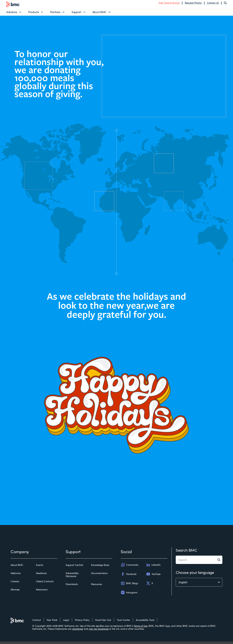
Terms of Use (141, 628)
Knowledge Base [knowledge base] (100, 567)
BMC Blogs (129, 586)
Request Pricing (193, 4)
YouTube (153, 576)
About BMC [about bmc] (17, 567)
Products (34, 13)
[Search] (225, 4)
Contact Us (213, 4)
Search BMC (186, 552)
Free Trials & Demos (169, 4)
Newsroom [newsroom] (42, 592)
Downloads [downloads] (72, 587)
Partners (55, 13)
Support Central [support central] (74, 567)
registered (78, 631)
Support (76, 13)
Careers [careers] (15, 584)
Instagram (129, 595)
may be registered (99, 631)
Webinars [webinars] (16, 576)
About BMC (99, 13)
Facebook (129, 576)
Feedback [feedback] (41, 576)
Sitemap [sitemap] (15, 592)
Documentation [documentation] (99, 576)
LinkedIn (153, 567)
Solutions (12, 13)
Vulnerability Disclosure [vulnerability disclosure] (72, 577)
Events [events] (40, 567)
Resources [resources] (96, 587)
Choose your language (195, 575)
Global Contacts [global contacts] (45, 584)
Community (129, 567)
